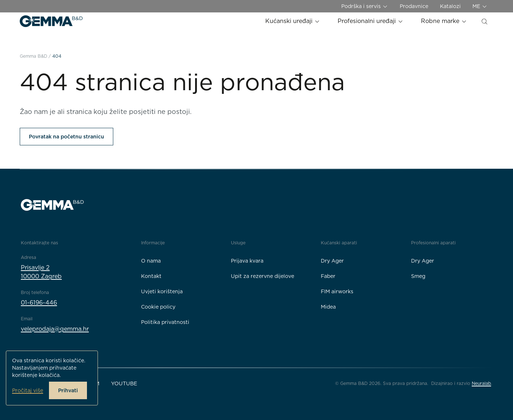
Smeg (418, 276)
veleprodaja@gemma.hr (55, 329)
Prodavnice (414, 6)
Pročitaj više (28, 390)
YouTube (124, 383)
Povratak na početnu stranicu (66, 137)
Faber (328, 276)
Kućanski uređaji (293, 21)
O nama (151, 261)
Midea (328, 307)
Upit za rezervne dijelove (263, 276)
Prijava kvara (247, 261)
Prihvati (68, 390)
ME (480, 6)
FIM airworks (337, 291)
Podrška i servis (365, 6)
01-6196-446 (39, 303)
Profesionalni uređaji (370, 21)
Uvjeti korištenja (162, 291)
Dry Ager (332, 261)
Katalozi (450, 6)
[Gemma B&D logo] (51, 21)
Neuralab (481, 383)
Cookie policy (158, 307)
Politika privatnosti (165, 322)
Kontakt (151, 276)
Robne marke (444, 21)
